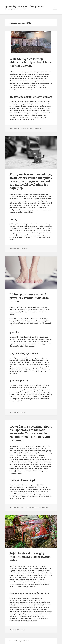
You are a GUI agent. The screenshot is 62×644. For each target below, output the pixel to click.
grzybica (15, 332)
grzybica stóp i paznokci (24, 353)
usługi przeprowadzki (42, 507)
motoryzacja (25, 249)
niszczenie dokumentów (35, 129)
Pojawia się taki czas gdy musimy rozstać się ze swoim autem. (30, 557)
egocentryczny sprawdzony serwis (25, 6)
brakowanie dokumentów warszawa (31, 97)
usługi (24, 129)
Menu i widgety (55, 9)
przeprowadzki (32, 507)
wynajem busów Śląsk (22, 480)
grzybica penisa (19, 381)
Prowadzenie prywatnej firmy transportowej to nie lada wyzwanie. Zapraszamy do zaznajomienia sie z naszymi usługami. (31, 433)
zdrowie (24, 412)
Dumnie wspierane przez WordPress (19, 641)
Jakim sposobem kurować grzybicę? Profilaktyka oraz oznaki (29, 298)
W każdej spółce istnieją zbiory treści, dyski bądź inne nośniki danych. (30, 62)
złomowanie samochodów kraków (30, 593)
